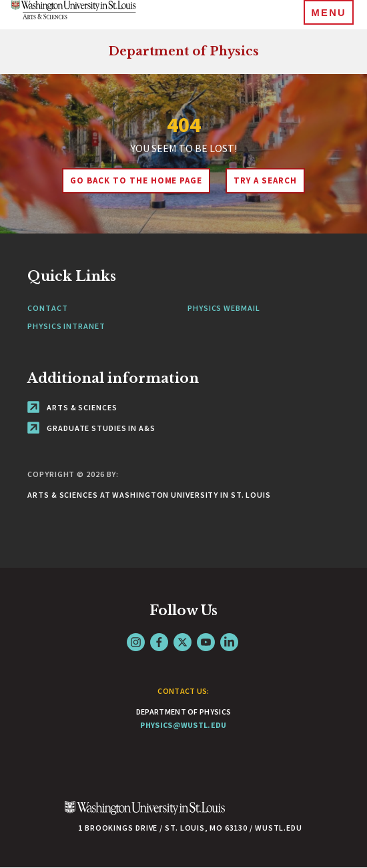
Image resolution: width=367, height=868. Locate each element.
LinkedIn (229, 642)
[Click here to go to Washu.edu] (145, 815)
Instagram (136, 642)
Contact (47, 308)
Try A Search (265, 180)
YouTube (206, 642)
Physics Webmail (224, 308)
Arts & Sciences (72, 407)
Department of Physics (183, 51)
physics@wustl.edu (183, 725)
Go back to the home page (136, 180)
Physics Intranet (66, 326)
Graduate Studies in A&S (91, 428)
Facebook (159, 642)
